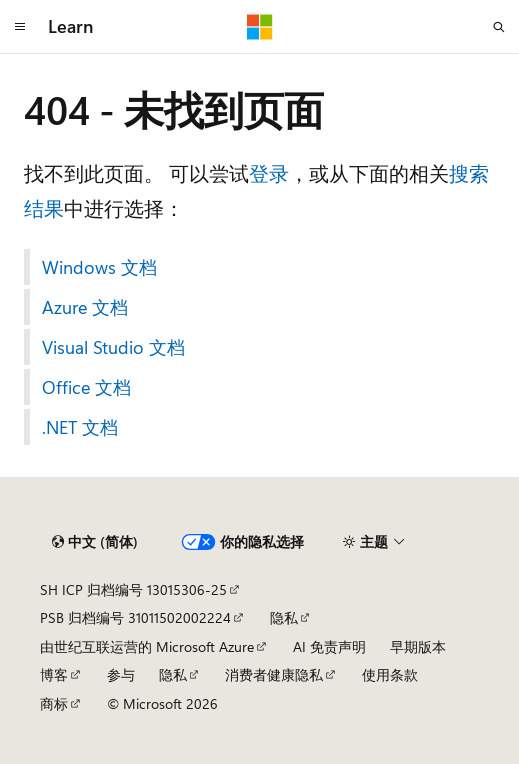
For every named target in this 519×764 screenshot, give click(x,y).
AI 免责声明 (329, 646)
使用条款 (390, 674)
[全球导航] (20, 27)
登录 (269, 172)
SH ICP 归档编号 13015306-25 (133, 589)
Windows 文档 (99, 267)
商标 (54, 703)
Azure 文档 (85, 307)
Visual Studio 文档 (113, 347)
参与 (121, 674)
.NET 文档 (80, 427)
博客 (54, 674)
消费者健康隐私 (274, 674)
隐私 (284, 617)
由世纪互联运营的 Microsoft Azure (147, 646)
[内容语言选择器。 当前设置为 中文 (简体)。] (95, 542)
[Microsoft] (260, 27)
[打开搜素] (499, 27)
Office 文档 (86, 387)
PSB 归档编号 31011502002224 (135, 617)
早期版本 (418, 646)
